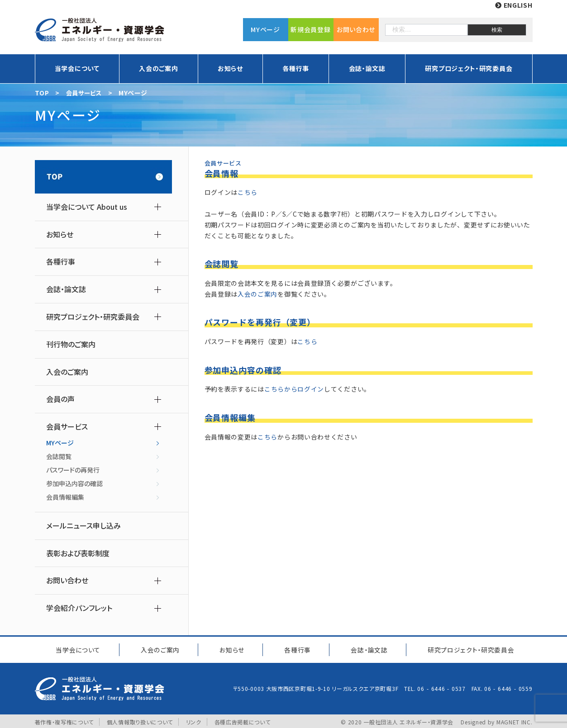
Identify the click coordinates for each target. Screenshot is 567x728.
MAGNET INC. (515, 720)
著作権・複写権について (64, 720)
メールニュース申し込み (83, 526)
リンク (194, 720)
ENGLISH (514, 5)
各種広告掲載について (243, 720)
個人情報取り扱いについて (140, 720)
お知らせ (230, 68)
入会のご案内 (158, 68)
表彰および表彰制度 (78, 553)
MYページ (265, 29)
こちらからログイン (294, 389)
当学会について (77, 68)
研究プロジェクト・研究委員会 (469, 68)
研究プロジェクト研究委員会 (469, 648)
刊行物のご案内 (71, 344)
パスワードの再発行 (73, 470)
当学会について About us (87, 207)
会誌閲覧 (59, 456)
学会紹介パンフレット (79, 608)
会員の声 (60, 399)
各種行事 (296, 68)
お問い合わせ (356, 29)
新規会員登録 (310, 29)
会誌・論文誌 (367, 68)
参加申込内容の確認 (74, 483)
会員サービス (67, 427)
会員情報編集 (65, 497)
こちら (248, 192)
